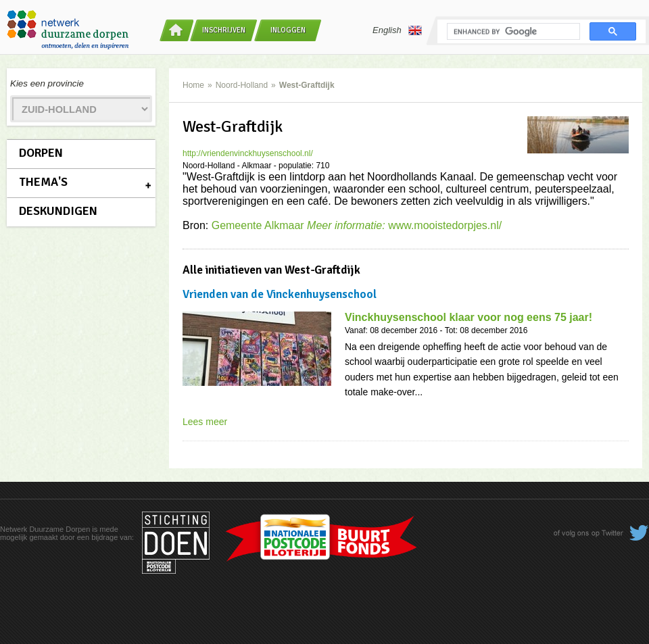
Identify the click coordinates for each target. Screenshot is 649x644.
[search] (512, 32)
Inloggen (288, 30)
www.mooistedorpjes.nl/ (445, 225)
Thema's (43, 182)
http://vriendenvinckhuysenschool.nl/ (248, 153)
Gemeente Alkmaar (300, 225)
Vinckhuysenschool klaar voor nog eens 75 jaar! (468, 317)
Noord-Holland (242, 85)
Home (193, 85)
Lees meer (205, 422)
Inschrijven (224, 30)
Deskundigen (58, 211)
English (397, 30)
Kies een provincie (47, 83)
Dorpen (41, 153)
